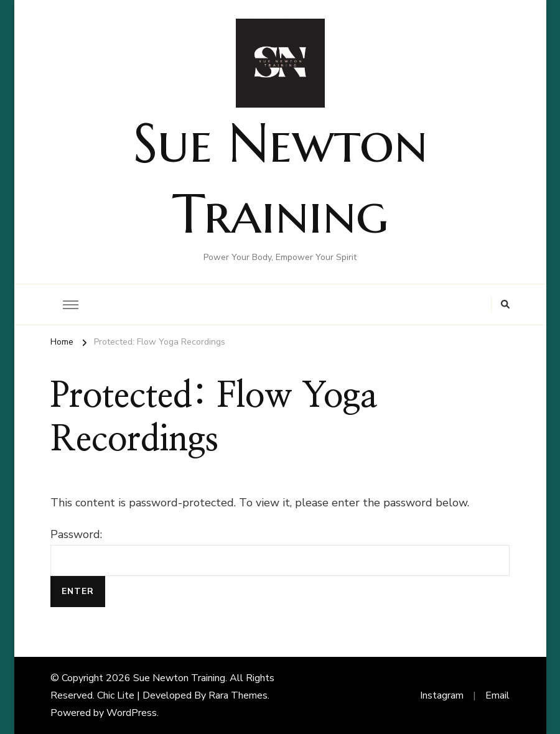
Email (497, 695)
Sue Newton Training (179, 678)
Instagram (442, 695)
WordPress (132, 713)
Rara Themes (238, 695)
